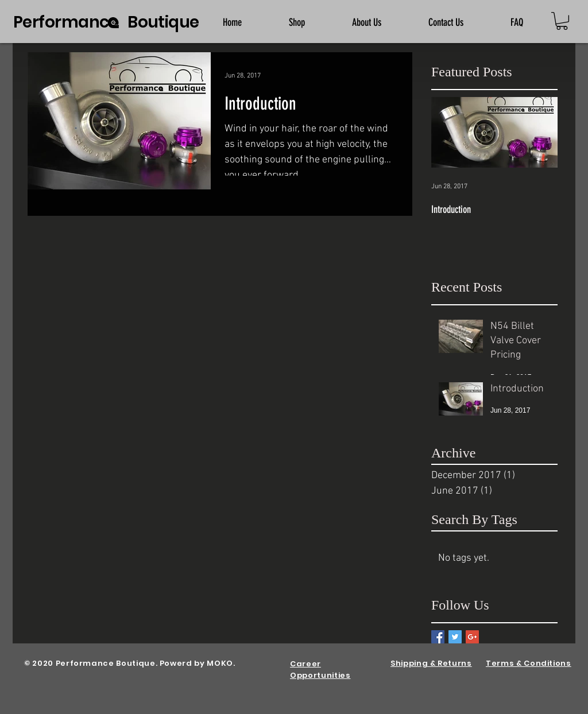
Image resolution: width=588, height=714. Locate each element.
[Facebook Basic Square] (438, 637)
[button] (562, 21)
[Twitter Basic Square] (455, 637)
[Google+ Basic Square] (472, 637)
